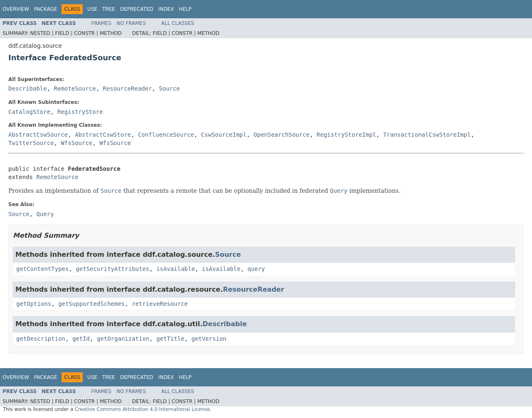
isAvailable (176, 269)
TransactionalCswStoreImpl (427, 135)
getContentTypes (42, 269)
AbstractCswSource (38, 135)
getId (81, 339)
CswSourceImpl (224, 135)
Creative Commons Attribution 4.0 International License (142, 409)
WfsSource (76, 143)
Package (46, 9)
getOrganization (123, 339)
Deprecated (137, 9)
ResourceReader (128, 89)
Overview (16, 9)
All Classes (178, 23)
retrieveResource (160, 304)
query (256, 269)
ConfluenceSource (166, 135)
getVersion (209, 339)
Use (92, 9)
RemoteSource (75, 89)
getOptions (34, 304)
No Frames (131, 23)
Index (166, 9)
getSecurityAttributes (112, 269)
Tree (109, 9)
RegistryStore (80, 112)
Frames (102, 23)
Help (185, 9)
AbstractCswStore (103, 135)
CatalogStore (29, 112)
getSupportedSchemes (91, 304)
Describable (28, 89)
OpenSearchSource (282, 135)
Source (169, 89)
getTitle (170, 339)
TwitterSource (31, 143)
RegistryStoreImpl (346, 135)
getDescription (41, 339)
